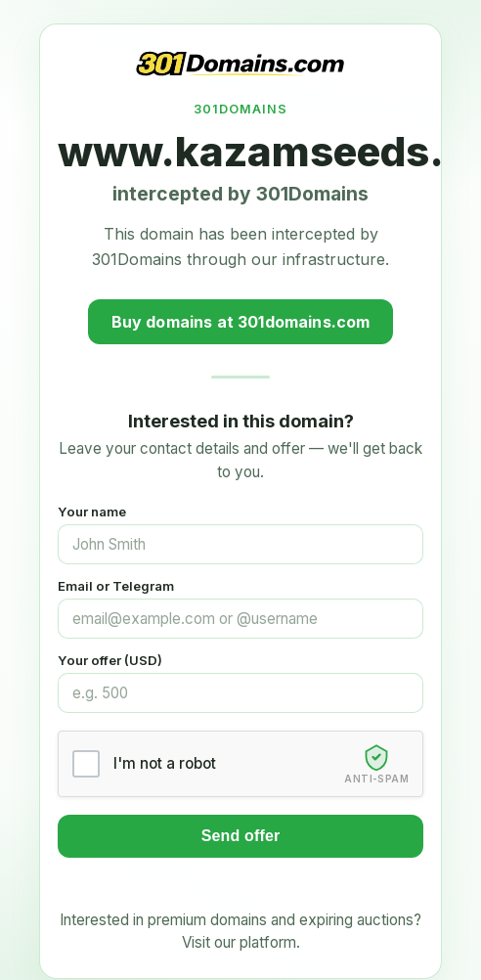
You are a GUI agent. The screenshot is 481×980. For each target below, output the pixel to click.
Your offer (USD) (110, 660)
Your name (92, 512)
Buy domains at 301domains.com (241, 322)
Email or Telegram (116, 586)
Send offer (241, 836)
